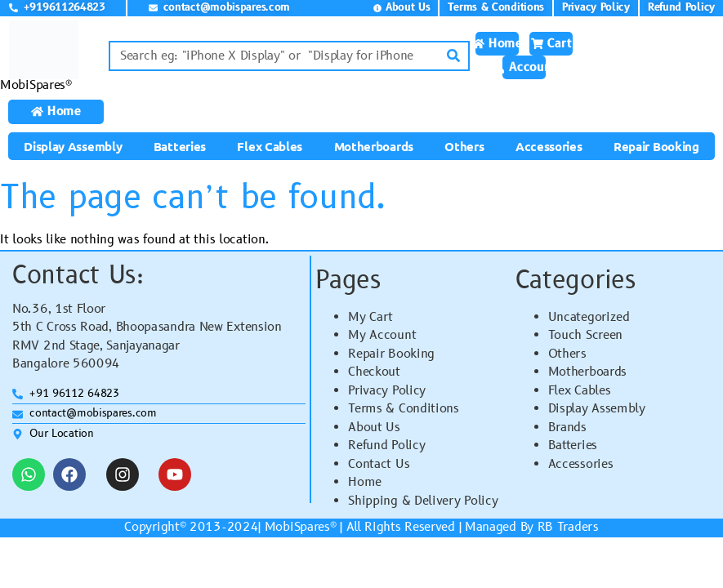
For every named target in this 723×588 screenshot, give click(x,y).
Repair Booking (656, 146)
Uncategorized (589, 317)
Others (464, 146)
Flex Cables (270, 146)
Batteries (180, 146)
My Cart (370, 317)
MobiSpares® (36, 85)
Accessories (549, 146)
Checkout (374, 372)
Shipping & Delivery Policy (423, 501)
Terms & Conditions (404, 409)
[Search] (453, 56)
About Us (374, 428)
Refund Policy (386, 445)
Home (365, 482)
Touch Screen (585, 335)
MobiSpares (297, 527)
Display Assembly (73, 146)
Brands (567, 428)
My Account (382, 335)
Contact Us (379, 464)
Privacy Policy (387, 391)
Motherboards (374, 146)
